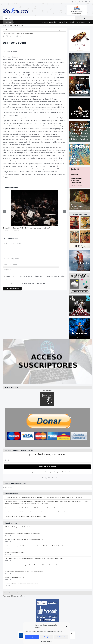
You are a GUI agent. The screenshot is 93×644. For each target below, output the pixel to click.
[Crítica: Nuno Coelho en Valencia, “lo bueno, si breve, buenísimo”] (34, 191)
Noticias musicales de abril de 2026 (14, 552)
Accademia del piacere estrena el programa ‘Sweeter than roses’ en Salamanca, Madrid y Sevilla (31, 565)
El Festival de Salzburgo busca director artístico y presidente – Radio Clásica (26, 497)
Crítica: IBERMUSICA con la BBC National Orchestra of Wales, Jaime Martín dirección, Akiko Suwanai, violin (34, 558)
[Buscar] (84, 18)
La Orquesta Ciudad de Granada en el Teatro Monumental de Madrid (24, 571)
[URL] (31, 270)
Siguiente (61, 30)
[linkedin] (86, 2)
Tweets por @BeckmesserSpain (14, 596)
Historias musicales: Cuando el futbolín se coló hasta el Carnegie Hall (24, 539)
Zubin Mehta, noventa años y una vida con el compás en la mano (52, 508)
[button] (67, 626)
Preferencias (61, 637)
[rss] (89, 2)
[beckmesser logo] (16, 7)
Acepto (32, 637)
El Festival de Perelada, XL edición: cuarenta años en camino (65, 512)
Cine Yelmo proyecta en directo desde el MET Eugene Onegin (29, 516)
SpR (6, 33)
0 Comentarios (15, 230)
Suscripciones (47, 390)
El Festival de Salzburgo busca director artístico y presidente (71, 22)
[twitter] (76, 2)
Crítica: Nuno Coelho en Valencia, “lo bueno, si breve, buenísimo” (23, 533)
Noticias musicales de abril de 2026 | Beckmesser (18, 508)
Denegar (47, 637)
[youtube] (83, 2)
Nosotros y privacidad (46, 641)
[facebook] (73, 2)
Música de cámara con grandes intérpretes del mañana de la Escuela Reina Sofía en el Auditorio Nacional (34, 546)
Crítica (31, 33)
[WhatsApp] (49, 478)
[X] (42, 478)
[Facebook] (39, 478)
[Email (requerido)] (31, 264)
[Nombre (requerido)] (31, 259)
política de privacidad (50, 472)
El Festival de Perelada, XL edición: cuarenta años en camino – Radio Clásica (26, 512)
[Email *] (47, 460)
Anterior (7, 30)
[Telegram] (52, 478)
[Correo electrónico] (56, 478)
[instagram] (79, 2)
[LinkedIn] (46, 478)
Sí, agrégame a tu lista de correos (24, 283)
